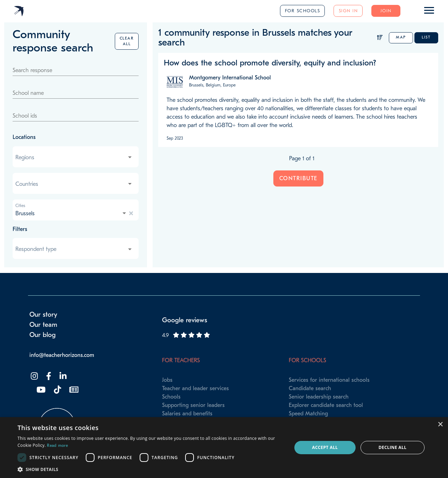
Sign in (348, 11)
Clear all (127, 41)
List (426, 37)
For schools (303, 11)
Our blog (43, 335)
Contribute (298, 178)
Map (401, 37)
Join (386, 11)
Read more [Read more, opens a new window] (57, 445)
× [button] (440, 425)
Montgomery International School (230, 78)
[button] (151, 469)
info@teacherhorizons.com (62, 355)
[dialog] (224, 448)
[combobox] (74, 157)
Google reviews (185, 320)
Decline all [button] (393, 447)
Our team (43, 325)
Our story (43, 315)
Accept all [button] (325, 447)
